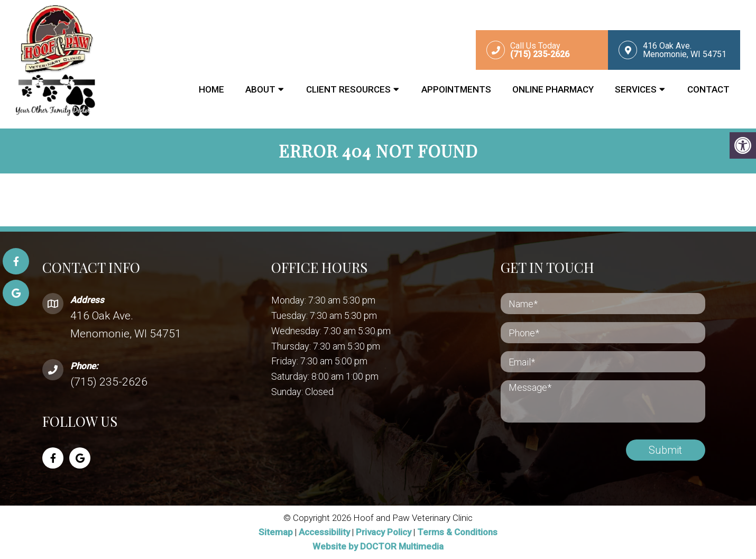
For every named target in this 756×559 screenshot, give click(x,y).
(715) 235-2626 (109, 382)
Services (636, 89)
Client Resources (348, 89)
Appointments (456, 89)
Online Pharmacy (553, 89)
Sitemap (276, 532)
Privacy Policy (385, 532)
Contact (708, 89)
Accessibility (324, 532)
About (260, 89)
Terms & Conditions (457, 532)
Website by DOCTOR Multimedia (378, 546)
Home (211, 89)
